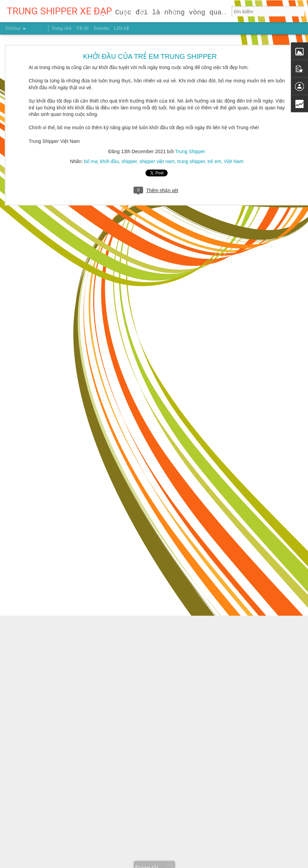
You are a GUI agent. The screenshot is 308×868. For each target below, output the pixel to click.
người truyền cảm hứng (164, 726)
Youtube (101, 28)
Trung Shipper (209, 716)
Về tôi (82, 28)
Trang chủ (62, 28)
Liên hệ (121, 28)
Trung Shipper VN (233, 726)
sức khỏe (201, 726)
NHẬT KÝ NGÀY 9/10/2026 (42, 642)
